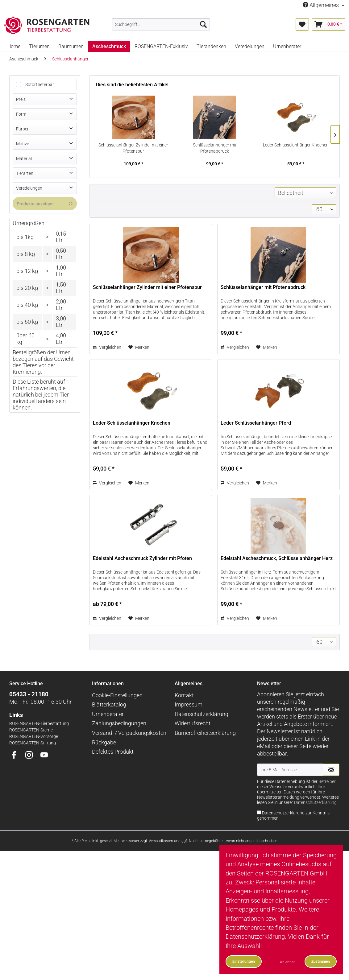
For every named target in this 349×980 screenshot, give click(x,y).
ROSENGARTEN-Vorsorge (34, 737)
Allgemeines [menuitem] (321, 5)
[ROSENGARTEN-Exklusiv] (161, 46)
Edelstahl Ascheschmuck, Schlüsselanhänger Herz (277, 558)
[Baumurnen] (71, 46)
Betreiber (327, 782)
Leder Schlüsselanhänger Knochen (296, 145)
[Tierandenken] (211, 46)
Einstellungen (244, 961)
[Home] (14, 46)
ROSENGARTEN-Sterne (31, 730)
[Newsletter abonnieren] (331, 770)
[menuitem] (161, 24)
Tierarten (25, 173)
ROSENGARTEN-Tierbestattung (39, 724)
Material (24, 159)
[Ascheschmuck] (109, 46)
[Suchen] (203, 24)
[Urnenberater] (287, 46)
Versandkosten (161, 841)
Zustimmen (321, 961)
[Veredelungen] (250, 46)
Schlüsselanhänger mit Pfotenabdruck (215, 148)
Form (21, 114)
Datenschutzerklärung (202, 714)
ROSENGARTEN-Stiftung (33, 743)
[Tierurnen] (39, 46)
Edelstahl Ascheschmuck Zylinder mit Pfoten (142, 558)
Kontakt (184, 695)
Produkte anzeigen (45, 204)
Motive (23, 144)
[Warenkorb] (328, 24)
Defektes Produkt (113, 752)
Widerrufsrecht (193, 723)
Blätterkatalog (109, 704)
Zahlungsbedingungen (119, 723)
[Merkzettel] (302, 24)
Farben (23, 129)
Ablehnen (288, 962)
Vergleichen (107, 347)
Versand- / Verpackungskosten (129, 733)
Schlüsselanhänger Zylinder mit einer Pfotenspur (133, 148)
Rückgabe (104, 742)
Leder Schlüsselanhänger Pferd (256, 423)
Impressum (189, 704)
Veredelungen (29, 188)
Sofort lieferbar (40, 84)
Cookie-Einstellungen (117, 695)
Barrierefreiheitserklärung (205, 733)
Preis (21, 99)
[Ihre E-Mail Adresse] (290, 770)
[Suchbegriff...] (161, 24)
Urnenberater (108, 714)
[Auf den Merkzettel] (139, 347)
